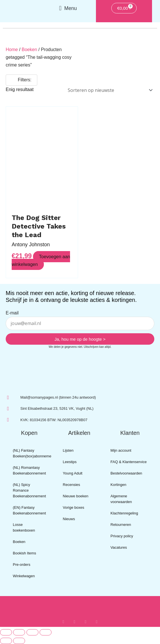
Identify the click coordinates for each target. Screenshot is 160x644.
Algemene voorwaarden (121, 499)
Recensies (72, 485)
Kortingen (118, 485)
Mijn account (121, 450)
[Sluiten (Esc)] (46, 632)
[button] (68, 8)
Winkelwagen (24, 576)
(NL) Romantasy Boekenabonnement (29, 470)
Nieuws (69, 519)
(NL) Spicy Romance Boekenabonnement (29, 490)
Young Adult (73, 473)
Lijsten (68, 450)
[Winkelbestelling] (109, 90)
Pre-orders (21, 565)
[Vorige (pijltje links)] (6, 641)
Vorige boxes (74, 507)
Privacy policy (122, 536)
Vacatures (119, 547)
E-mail (12, 313)
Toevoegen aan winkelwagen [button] (41, 261)
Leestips (70, 462)
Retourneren (121, 525)
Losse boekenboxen (24, 527)
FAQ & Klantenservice (129, 462)
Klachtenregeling (124, 513)
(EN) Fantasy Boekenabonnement (29, 510)
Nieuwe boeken (76, 496)
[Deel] (32, 632)
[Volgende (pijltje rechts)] (19, 641)
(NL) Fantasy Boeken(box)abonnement (32, 453)
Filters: (21, 80)
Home (12, 50)
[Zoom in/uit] (6, 632)
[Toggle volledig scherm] (19, 632)
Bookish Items (24, 553)
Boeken (29, 50)
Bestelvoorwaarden (126, 473)
